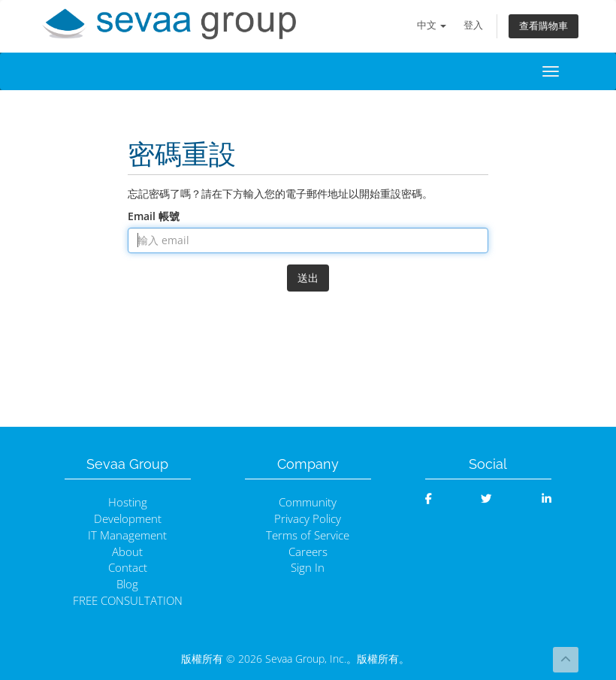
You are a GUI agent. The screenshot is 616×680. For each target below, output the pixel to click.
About (127, 552)
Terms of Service (308, 535)
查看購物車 (544, 26)
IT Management (127, 535)
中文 (432, 25)
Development (128, 519)
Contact (128, 568)
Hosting (128, 502)
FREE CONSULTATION (128, 601)
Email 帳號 (154, 216)
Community (308, 502)
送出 (308, 278)
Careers (308, 552)
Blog (127, 584)
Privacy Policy (308, 519)
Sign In (308, 568)
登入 (473, 25)
